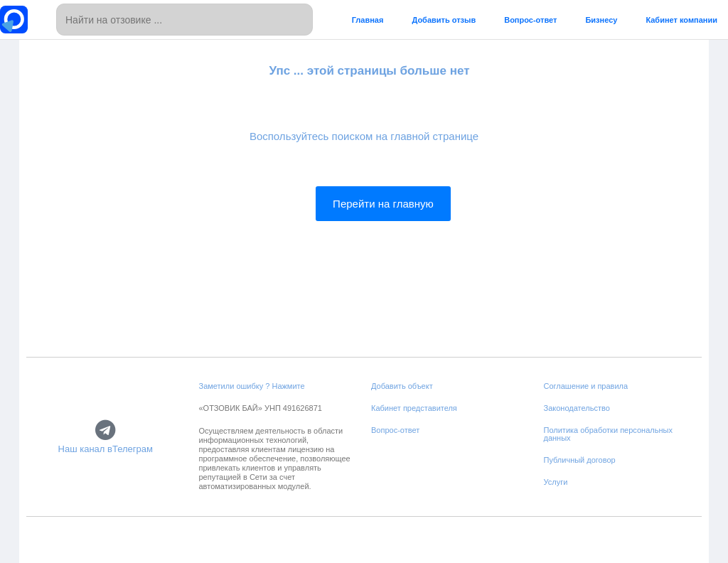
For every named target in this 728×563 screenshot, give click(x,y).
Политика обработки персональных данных (608, 434)
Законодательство (577, 408)
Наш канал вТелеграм (106, 449)
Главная (368, 20)
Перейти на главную (383, 204)
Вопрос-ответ (530, 20)
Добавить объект (402, 386)
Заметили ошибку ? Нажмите (252, 386)
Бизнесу (601, 20)
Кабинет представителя (414, 408)
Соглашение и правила (586, 386)
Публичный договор (580, 460)
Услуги (556, 482)
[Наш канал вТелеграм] (105, 430)
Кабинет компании (681, 20)
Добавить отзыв (444, 20)
